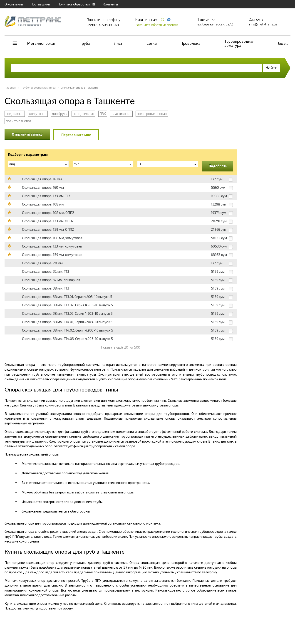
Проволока (190, 43)
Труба (85, 43)
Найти (271, 68)
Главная (11, 88)
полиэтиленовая (19, 121)
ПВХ (103, 114)
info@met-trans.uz (263, 24)
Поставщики (40, 4)
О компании (14, 4)
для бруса (60, 114)
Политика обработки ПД (76, 4)
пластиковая (121, 114)
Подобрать (218, 166)
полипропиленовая (152, 114)
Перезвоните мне (76, 135)
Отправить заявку (27, 134)
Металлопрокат (41, 43)
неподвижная (83, 114)
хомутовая (38, 114)
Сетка (152, 43)
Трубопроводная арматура (239, 43)
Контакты (110, 4)
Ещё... (283, 43)
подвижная (15, 114)
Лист (118, 43)
